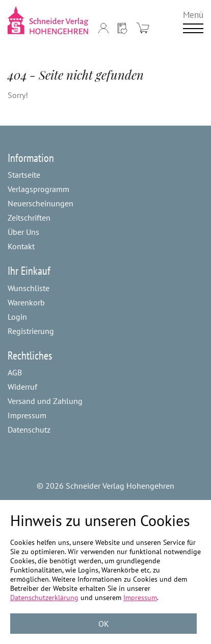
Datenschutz (29, 430)
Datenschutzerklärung (44, 598)
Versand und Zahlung (45, 401)
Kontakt (21, 246)
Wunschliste (29, 288)
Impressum (27, 415)
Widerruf (22, 387)
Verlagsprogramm (38, 189)
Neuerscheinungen (41, 203)
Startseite (24, 175)
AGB (15, 372)
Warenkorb (26, 302)
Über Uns (23, 232)
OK (104, 624)
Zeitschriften (29, 218)
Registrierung (31, 331)
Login (17, 317)
